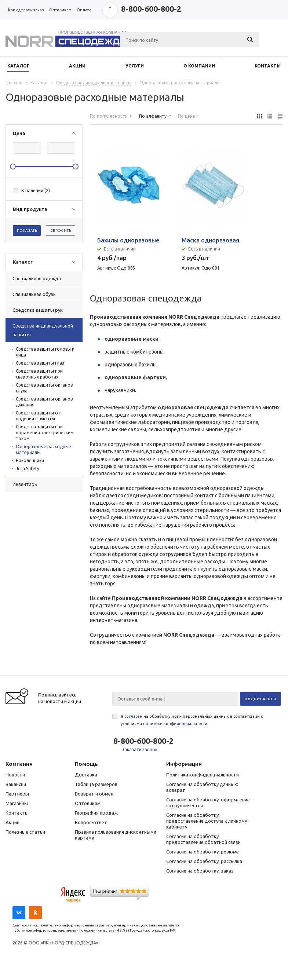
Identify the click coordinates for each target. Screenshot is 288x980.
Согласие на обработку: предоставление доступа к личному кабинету (207, 821)
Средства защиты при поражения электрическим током (45, 433)
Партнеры (17, 794)
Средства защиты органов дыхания (44, 402)
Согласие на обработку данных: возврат (202, 787)
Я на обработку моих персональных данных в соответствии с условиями (192, 720)
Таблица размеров (96, 784)
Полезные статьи (25, 832)
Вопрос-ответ (91, 822)
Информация (184, 764)
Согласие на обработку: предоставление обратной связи (203, 839)
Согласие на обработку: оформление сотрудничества (208, 802)
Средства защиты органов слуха (44, 388)
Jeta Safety (28, 469)
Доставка (86, 775)
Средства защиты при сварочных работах (39, 374)
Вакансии (16, 784)
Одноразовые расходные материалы (43, 449)
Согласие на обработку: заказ (200, 871)
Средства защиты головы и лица (45, 352)
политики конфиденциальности (175, 724)
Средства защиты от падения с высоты (38, 416)
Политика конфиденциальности (203, 775)
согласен (133, 716)
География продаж (96, 813)
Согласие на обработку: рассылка (204, 861)
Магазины (17, 803)
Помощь (86, 764)
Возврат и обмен (94, 794)
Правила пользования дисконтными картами (116, 835)
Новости (15, 775)
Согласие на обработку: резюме (203, 852)
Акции (12, 822)
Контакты (17, 813)
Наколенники (30, 460)
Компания (19, 764)
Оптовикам (88, 803)
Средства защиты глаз (40, 363)
